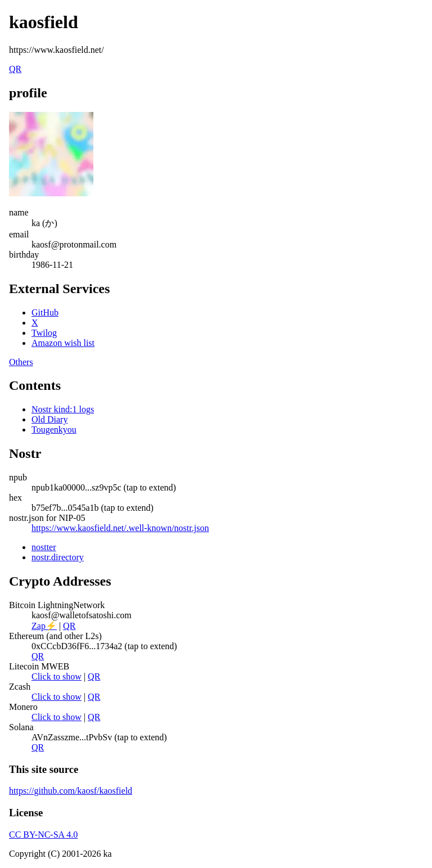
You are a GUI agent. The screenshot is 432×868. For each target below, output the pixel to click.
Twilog (44, 333)
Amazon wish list (63, 343)
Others (21, 362)
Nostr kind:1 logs (63, 409)
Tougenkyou (54, 429)
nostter (44, 547)
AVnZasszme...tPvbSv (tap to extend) (99, 737)
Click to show (57, 676)
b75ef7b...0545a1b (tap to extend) (93, 508)
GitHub (45, 312)
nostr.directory (58, 557)
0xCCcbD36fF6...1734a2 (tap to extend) (104, 646)
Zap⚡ (44, 626)
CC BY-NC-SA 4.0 (43, 835)
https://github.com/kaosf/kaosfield (71, 791)
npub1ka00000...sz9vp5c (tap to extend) (104, 487)
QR (15, 69)
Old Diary (49, 419)
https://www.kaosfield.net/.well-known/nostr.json (120, 528)
